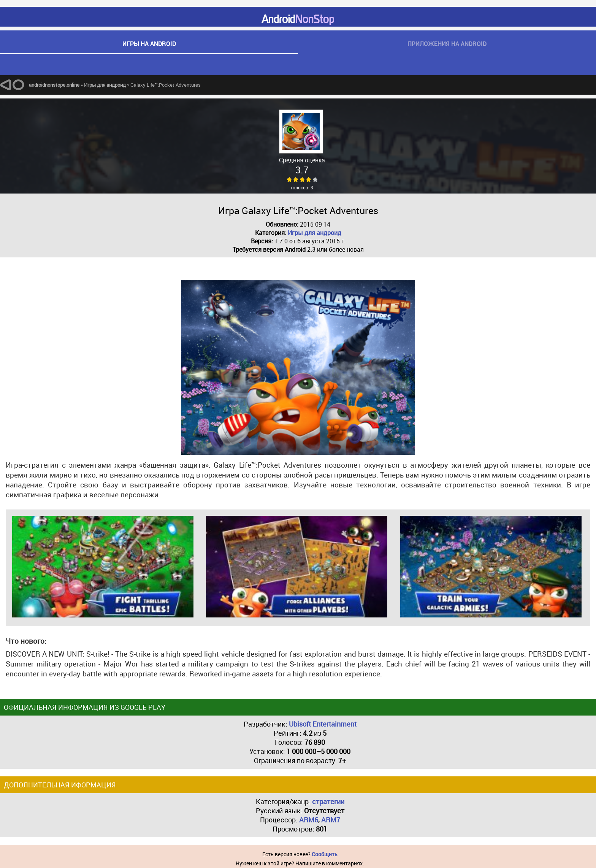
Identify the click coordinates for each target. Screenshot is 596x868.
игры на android (149, 44)
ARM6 (309, 820)
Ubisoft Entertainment (323, 724)
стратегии (328, 801)
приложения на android (447, 44)
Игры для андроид (315, 233)
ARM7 (331, 820)
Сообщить (325, 854)
